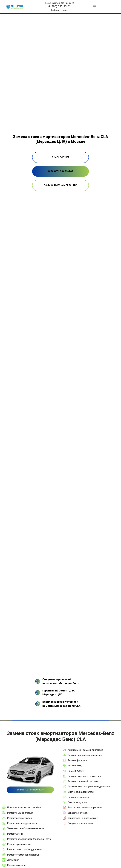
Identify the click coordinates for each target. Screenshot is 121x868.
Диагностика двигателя (81, 792)
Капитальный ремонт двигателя (85, 750)
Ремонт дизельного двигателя (85, 755)
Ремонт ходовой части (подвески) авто (29, 839)
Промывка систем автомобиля (24, 807)
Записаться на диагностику (83, 818)
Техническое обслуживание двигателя (89, 787)
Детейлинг (13, 860)
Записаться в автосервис (30, 790)
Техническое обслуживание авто (25, 828)
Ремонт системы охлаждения (84, 776)
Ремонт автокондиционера (22, 823)
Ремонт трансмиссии (19, 844)
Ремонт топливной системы (83, 781)
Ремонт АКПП (15, 834)
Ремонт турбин (76, 771)
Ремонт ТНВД (75, 766)
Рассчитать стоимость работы (85, 807)
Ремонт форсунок (78, 760)
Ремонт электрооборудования (24, 849)
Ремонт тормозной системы (23, 855)
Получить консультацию (81, 823)
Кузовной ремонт (17, 865)
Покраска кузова (77, 802)
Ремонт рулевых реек (19, 818)
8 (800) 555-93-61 (60, 6)
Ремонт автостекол (78, 797)
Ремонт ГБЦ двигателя (20, 813)
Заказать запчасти (78, 813)
